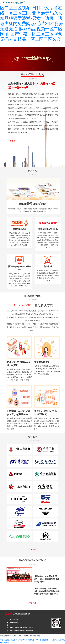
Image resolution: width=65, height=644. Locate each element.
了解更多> (12, 141)
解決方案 (33, 171)
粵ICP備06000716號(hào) (27, 628)
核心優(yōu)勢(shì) (33, 296)
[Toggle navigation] (59, 3)
